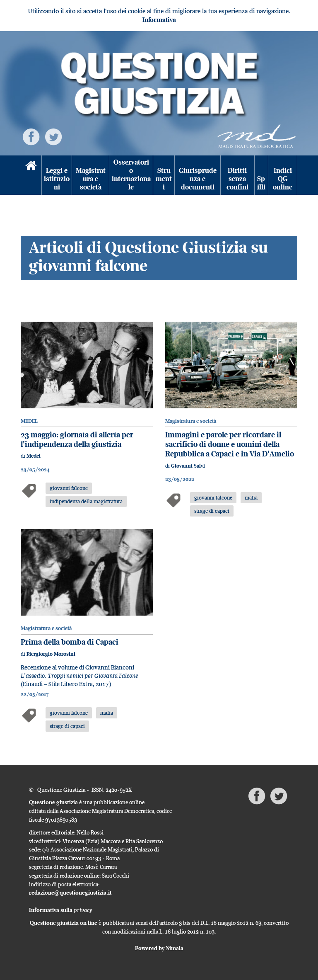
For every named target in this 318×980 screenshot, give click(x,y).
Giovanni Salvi (188, 466)
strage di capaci (212, 511)
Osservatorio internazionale (131, 175)
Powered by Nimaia (159, 948)
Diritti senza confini (237, 179)
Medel (34, 456)
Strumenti (164, 179)
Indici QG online (283, 179)
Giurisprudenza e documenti (198, 179)
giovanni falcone (69, 488)
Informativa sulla (61, 910)
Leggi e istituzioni (57, 179)
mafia (251, 497)
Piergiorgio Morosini (51, 654)
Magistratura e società (91, 179)
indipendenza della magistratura (86, 501)
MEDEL (29, 421)
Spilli (261, 183)
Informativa (159, 20)
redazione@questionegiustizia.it (70, 893)
